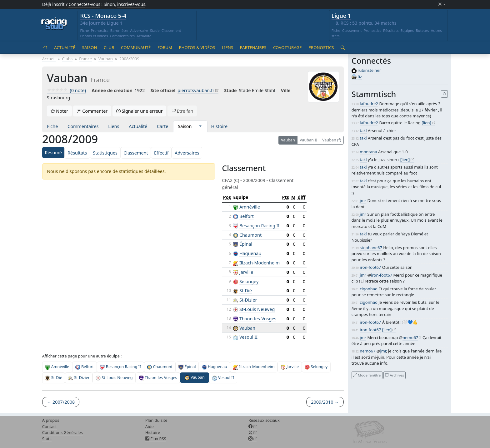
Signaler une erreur (140, 111)
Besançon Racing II (259, 226)
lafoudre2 (369, 104)
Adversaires (187, 153)
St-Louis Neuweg (257, 309)
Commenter (92, 111)
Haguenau (250, 253)
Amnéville (250, 207)
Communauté (136, 47)
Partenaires (253, 47)
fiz (360, 76)
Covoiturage (287, 47)
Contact (50, 426)
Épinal (246, 244)
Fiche (84, 30)
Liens (227, 47)
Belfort (247, 216)
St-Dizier (248, 300)
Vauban (288, 140)
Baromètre (119, 30)
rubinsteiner (369, 70)
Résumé (53, 153)
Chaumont (250, 235)
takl (363, 130)
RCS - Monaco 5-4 (103, 16)
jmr (363, 200)
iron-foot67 (370, 267)
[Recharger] (445, 94)
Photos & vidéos (197, 47)
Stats (47, 439)
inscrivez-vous (131, 4)
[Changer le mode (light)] (442, 5)
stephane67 (371, 248)
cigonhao (368, 289)
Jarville (246, 272)
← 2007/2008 (61, 402)
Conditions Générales (62, 432)
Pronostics (99, 30)
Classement (171, 30)
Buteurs (422, 30)
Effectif (161, 153)
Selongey (249, 281)
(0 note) (66, 90)
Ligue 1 (341, 16)
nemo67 (410, 337)
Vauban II (309, 140)
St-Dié (246, 290)
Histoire (220, 126)
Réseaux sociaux (264, 420)
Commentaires (122, 36)
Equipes (407, 30)
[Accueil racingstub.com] (54, 24)
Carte (162, 126)
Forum (165, 47)
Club (109, 47)
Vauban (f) (332, 140)
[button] (200, 126)
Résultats (391, 30)
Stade (155, 30)
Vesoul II (248, 337)
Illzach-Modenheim (260, 263)
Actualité (144, 36)
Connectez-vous (84, 4)
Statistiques (105, 153)
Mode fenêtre (367, 375)
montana (368, 152)
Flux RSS (156, 439)
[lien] (426, 123)
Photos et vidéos (94, 36)
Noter (60, 111)
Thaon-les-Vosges (258, 319)
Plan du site (156, 420)
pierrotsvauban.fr (196, 90)
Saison (90, 47)
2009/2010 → (325, 402)
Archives (394, 375)
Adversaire (139, 30)
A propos (51, 420)
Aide (150, 426)
